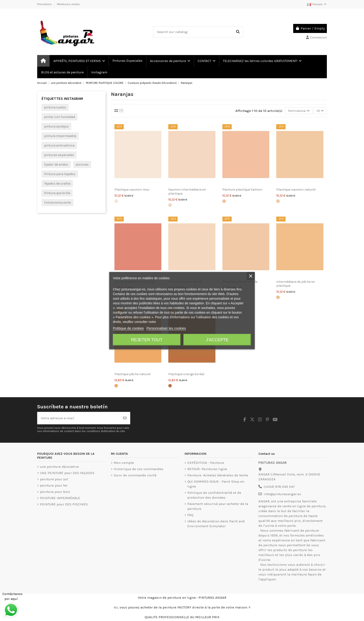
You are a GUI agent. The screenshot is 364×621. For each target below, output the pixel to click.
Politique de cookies (128, 328)
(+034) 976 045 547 (279, 487)
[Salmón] (224, 201)
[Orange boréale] (170, 386)
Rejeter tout (147, 340)
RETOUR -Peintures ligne (207, 469)
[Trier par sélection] (299, 111)
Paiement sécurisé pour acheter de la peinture (218, 506)
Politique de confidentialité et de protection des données (214, 495)
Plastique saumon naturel (296, 190)
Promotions (45, 4)
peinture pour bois (55, 492)
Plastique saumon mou (132, 190)
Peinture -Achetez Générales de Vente (218, 475)
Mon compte (124, 463)
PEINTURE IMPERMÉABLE (60, 498)
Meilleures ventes (68, 4)
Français (317, 4)
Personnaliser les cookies (166, 328)
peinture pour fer (54, 485)
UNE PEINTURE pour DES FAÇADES (67, 473)
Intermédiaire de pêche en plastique (296, 284)
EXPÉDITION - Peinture (206, 463)
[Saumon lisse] (116, 201)
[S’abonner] (125, 418)
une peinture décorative (59, 467)
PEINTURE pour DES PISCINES (64, 504)
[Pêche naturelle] (116, 386)
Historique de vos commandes (139, 469)
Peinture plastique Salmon (242, 190)
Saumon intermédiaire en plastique (187, 192)
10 (320, 111)
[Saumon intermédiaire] (170, 205)
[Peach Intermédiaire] (278, 297)
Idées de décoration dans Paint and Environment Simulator (216, 524)
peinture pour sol (54, 479)
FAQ (190, 515)
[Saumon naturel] (278, 201)
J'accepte (217, 340)
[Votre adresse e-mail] (79, 418)
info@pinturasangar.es (282, 494)
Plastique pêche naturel (132, 374)
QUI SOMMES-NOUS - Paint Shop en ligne (216, 484)
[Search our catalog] (238, 32)
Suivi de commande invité (135, 475)
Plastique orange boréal (186, 374)
